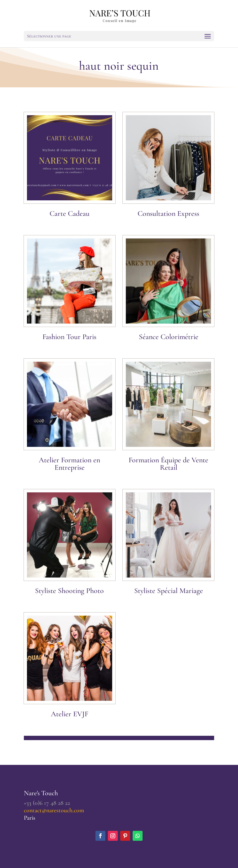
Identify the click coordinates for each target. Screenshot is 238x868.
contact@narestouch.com (54, 810)
